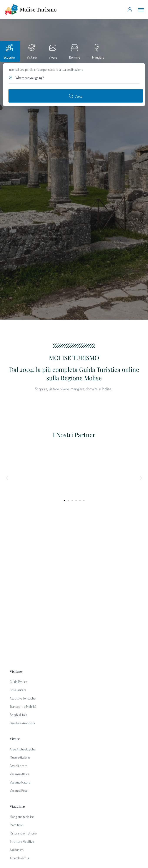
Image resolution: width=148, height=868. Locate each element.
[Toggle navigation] (141, 10)
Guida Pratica (18, 538)
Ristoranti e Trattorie (23, 689)
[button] (74, 78)
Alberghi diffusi (20, 714)
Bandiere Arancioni (22, 579)
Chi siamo (16, 732)
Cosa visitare (18, 546)
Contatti (15, 757)
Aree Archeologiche (23, 605)
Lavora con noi (19, 749)
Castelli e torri (19, 622)
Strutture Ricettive (22, 697)
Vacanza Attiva (19, 630)
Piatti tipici (17, 681)
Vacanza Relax (19, 646)
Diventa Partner (20, 740)
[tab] (10, 51)
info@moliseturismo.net (74, 814)
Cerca (76, 96)
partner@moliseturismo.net (74, 820)
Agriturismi (17, 706)
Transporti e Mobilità (23, 562)
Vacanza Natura (20, 638)
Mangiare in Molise (22, 672)
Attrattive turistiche (23, 554)
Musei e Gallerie (20, 613)
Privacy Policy (19, 774)
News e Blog (18, 765)
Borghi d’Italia (19, 571)
